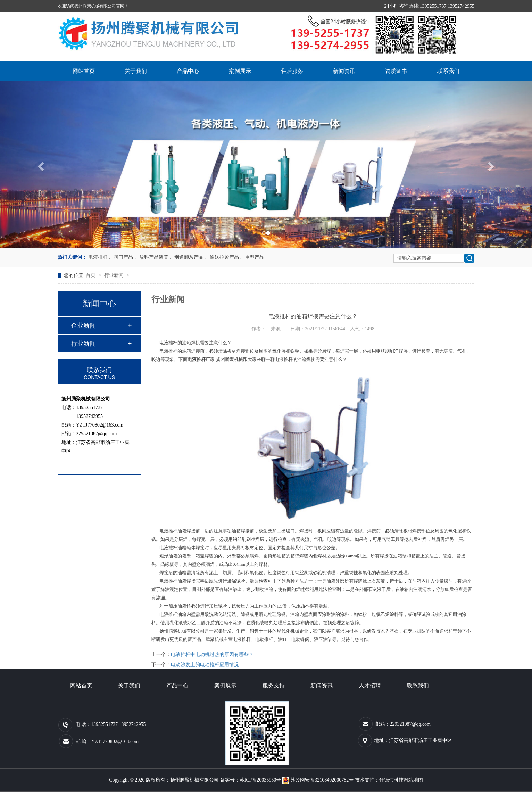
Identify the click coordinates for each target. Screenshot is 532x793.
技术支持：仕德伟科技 (379, 780)
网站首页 (84, 71)
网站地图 (413, 780)
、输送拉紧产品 (222, 257)
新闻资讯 (344, 71)
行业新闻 (115, 275)
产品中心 (188, 71)
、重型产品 (252, 257)
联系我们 (448, 71)
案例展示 (240, 71)
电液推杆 (98, 257)
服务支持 (274, 685)
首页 (91, 275)
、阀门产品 (121, 257)
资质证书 (396, 71)
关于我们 (136, 71)
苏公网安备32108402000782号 (319, 780)
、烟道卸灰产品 (186, 257)
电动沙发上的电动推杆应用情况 (205, 665)
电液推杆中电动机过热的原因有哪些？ (212, 655)
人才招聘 (370, 685)
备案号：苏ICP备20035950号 (251, 780)
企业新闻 (83, 325)
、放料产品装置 (151, 257)
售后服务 (292, 71)
